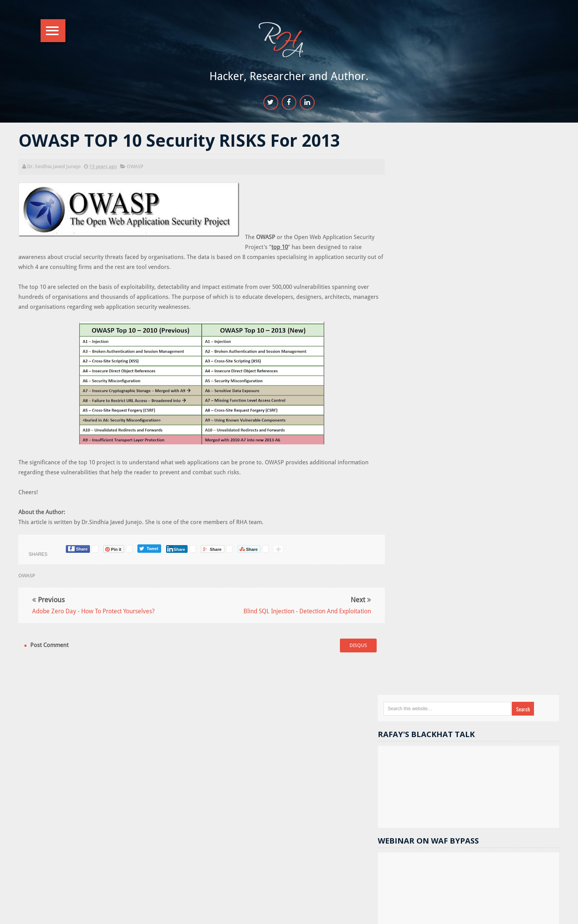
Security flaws (525, 700)
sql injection (429, 687)
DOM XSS (524, 661)
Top (550, 914)
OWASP (136, 167)
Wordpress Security (500, 713)
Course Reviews (434, 765)
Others (469, 687)
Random (428, 577)
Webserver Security (437, 661)
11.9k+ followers (478, 447)
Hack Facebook (480, 648)
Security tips (432, 648)
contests (486, 661)
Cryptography (431, 739)
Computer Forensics (439, 726)
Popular (481, 577)
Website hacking (488, 635)
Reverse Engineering (517, 687)
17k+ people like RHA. (450, 433)
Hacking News (434, 635)
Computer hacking (523, 752)
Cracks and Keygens (501, 726)
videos (423, 752)
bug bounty (528, 739)
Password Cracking (490, 765)
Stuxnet (478, 778)
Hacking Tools (476, 700)
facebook (504, 674)
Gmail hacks (429, 700)
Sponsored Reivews (438, 713)
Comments (536, 577)
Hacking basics (481, 739)
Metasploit (428, 674)
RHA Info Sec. (313, 914)
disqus (349, 646)
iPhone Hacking (522, 778)
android (466, 674)
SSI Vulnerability (434, 778)
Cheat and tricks (466, 752)
